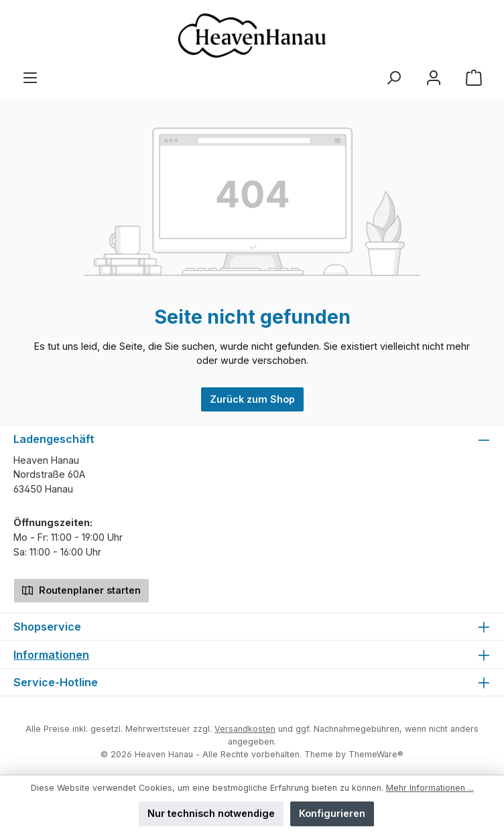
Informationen (51, 655)
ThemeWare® (376, 754)
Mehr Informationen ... (430, 788)
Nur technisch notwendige (211, 813)
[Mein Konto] (434, 78)
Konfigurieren (332, 813)
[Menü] (30, 78)
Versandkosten (245, 729)
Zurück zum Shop (252, 399)
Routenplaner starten (81, 589)
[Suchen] (393, 78)
